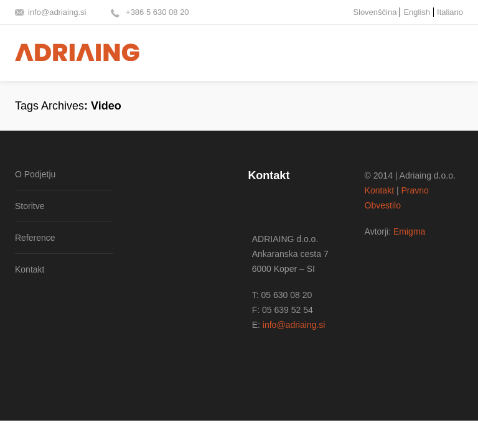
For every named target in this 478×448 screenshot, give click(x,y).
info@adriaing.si (57, 12)
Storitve (30, 206)
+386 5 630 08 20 (156, 12)
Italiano (450, 12)
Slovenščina (375, 12)
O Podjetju (35, 174)
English (417, 12)
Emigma (409, 231)
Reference (35, 238)
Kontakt (30, 269)
